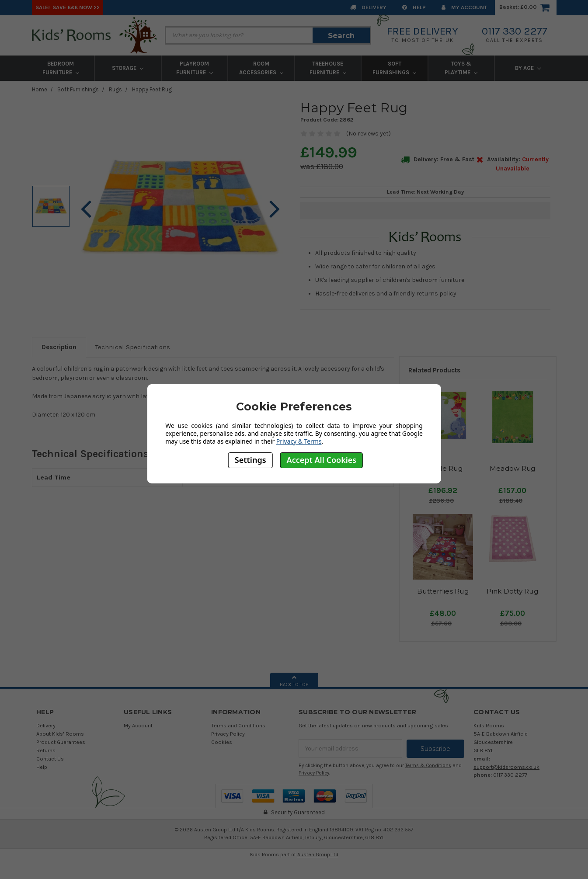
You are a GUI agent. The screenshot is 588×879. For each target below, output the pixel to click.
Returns (46, 750)
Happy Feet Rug (152, 89)
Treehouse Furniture (328, 68)
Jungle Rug (443, 468)
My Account (464, 7)
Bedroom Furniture (61, 68)
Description (59, 347)
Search (341, 35)
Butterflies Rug (443, 591)
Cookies (222, 742)
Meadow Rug (513, 468)
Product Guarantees (61, 742)
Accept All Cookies (322, 460)
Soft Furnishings (394, 68)
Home (40, 89)
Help (414, 7)
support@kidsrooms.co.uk (506, 767)
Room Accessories (261, 68)
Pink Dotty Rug (512, 591)
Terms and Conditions (238, 725)
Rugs (115, 89)
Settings (251, 460)
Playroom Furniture (195, 68)
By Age (528, 68)
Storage (128, 68)
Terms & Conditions (428, 765)
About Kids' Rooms (60, 734)
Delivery (368, 7)
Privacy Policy (228, 734)
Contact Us (50, 759)
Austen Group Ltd (318, 854)
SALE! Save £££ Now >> (68, 7)
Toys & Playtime (461, 68)
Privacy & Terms (299, 441)
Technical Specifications (133, 347)
